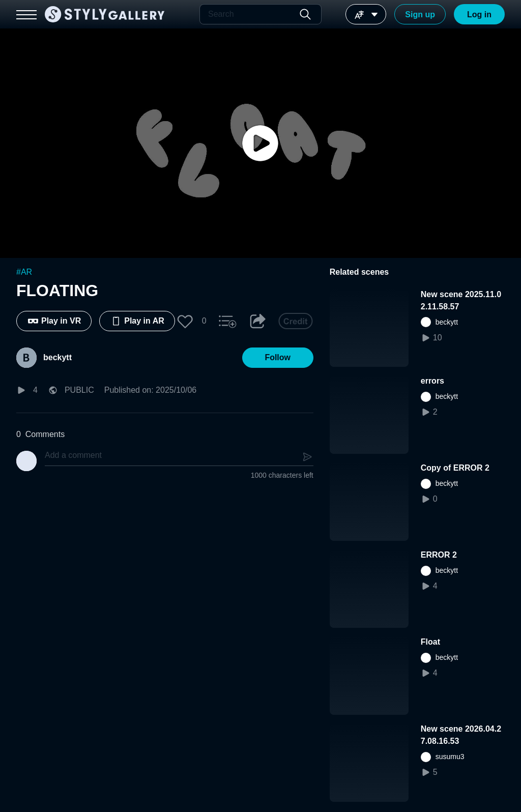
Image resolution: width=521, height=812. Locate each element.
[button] (185, 321)
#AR (24, 272)
